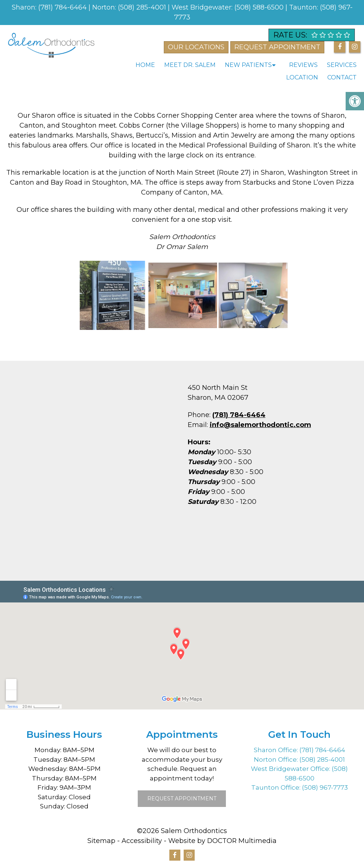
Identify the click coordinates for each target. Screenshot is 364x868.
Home (145, 65)
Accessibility (141, 841)
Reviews (303, 65)
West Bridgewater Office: (291, 769)
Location (302, 77)
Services (342, 65)
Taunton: (304, 7)
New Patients (248, 65)
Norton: (105, 7)
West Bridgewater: (203, 7)
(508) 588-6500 (260, 7)
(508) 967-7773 (325, 787)
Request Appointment (182, 798)
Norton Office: (277, 759)
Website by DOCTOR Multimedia (223, 841)
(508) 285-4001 (143, 7)
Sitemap (101, 841)
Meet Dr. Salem (190, 65)
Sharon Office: (277, 750)
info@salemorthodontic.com (260, 425)
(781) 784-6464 (63, 7)
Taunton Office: (277, 787)
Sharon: (25, 7)
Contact (342, 77)
